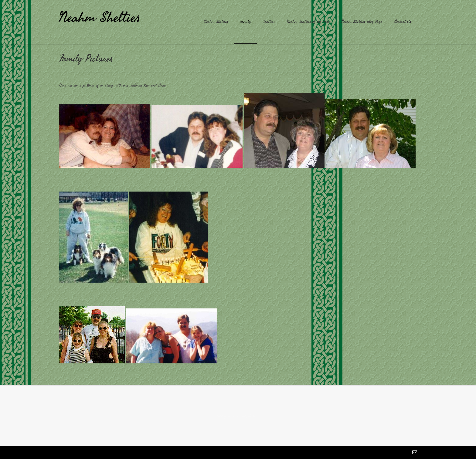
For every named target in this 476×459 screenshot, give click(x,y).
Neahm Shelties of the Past (308, 21)
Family (245, 21)
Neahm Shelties (100, 17)
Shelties (269, 21)
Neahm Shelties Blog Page (362, 21)
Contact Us (403, 21)
